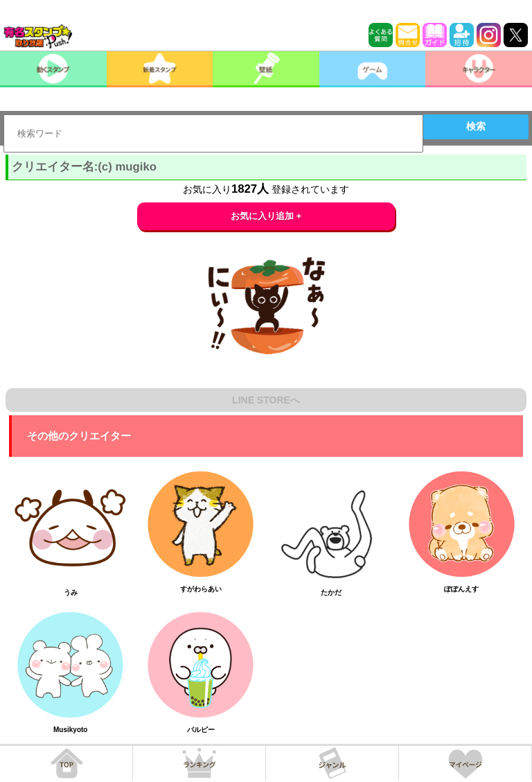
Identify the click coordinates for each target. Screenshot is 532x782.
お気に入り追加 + (266, 216)
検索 (476, 126)
